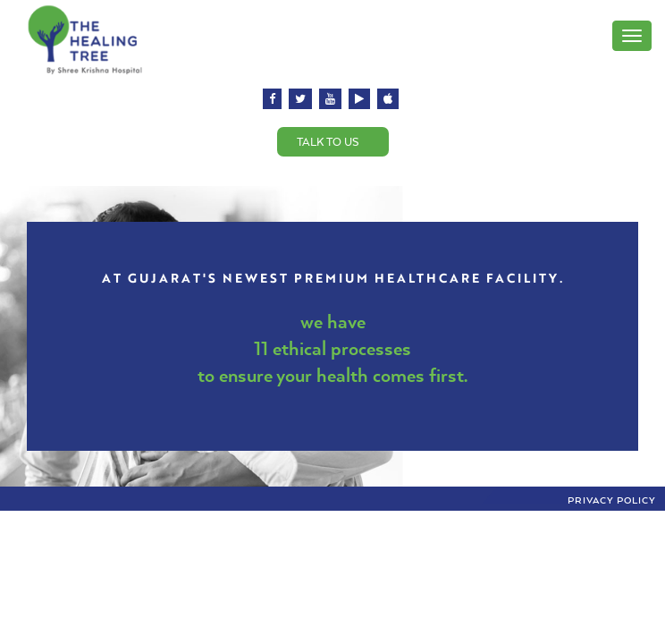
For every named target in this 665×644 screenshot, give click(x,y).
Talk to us (328, 142)
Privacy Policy (612, 500)
